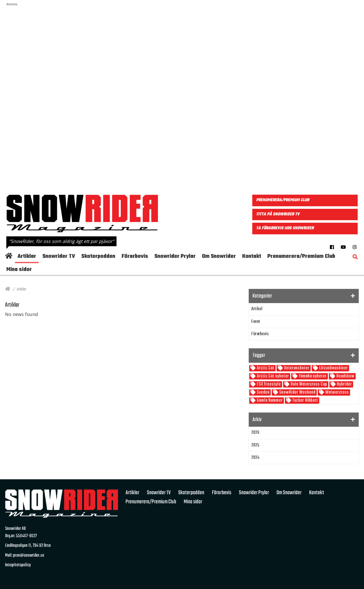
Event (256, 322)
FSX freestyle (268, 384)
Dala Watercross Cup (308, 384)
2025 (255, 445)
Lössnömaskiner (333, 368)
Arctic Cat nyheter (272, 376)
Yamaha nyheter (312, 376)
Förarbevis (260, 334)
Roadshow (345, 376)
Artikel (257, 309)
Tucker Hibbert (305, 401)
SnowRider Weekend (297, 392)
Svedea (263, 392)
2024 (255, 458)
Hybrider (344, 384)
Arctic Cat (265, 368)
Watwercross (337, 392)
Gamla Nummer (269, 401)
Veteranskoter (296, 368)
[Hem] (8, 289)
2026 (255, 433)
